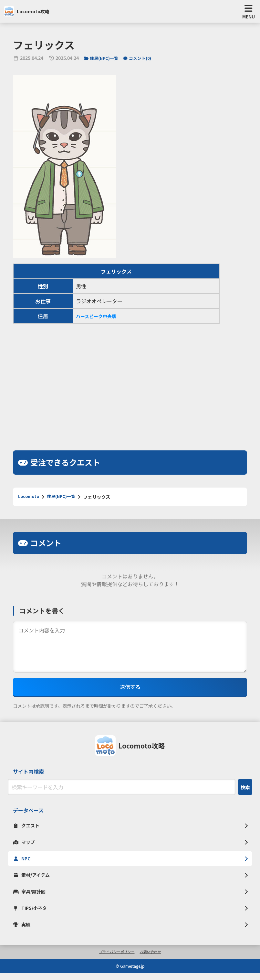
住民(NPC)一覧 (103, 60)
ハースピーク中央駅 (99, 318)
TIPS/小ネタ (32, 913)
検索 (245, 789)
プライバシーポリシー (116, 959)
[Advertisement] (130, 381)
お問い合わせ (152, 959)
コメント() (142, 60)
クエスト (28, 828)
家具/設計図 (31, 896)
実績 (23, 931)
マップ (25, 845)
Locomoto (30, 499)
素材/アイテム (34, 879)
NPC (23, 862)
